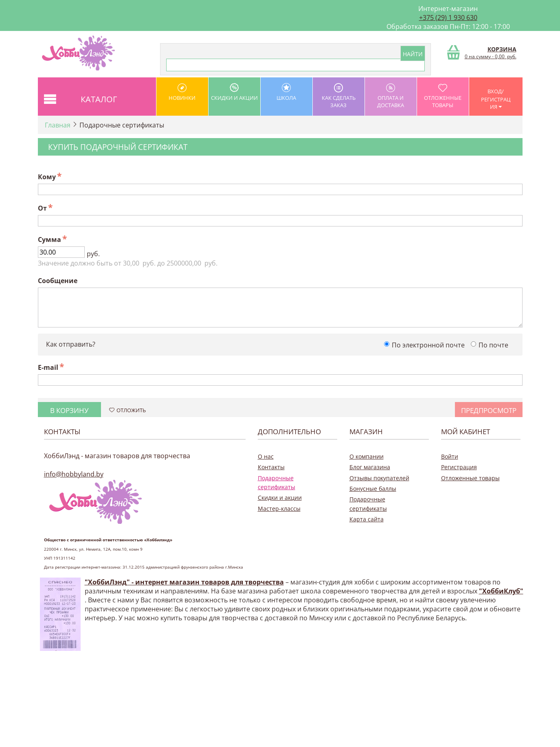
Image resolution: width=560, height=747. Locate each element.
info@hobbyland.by (74, 474)
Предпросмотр (489, 410)
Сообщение (58, 281)
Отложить (127, 410)
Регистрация (459, 467)
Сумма (49, 239)
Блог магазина (370, 467)
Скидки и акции (234, 92)
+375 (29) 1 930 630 (448, 18)
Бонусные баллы (373, 489)
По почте (493, 345)
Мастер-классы (279, 509)
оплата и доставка (391, 96)
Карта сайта (367, 519)
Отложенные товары (443, 96)
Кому (47, 177)
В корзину (69, 410)
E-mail (48, 367)
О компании (367, 456)
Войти (450, 456)
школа (287, 92)
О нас (266, 456)
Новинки (182, 92)
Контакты (271, 467)
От (42, 208)
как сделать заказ (339, 96)
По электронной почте (428, 345)
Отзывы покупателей (379, 478)
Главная (58, 125)
